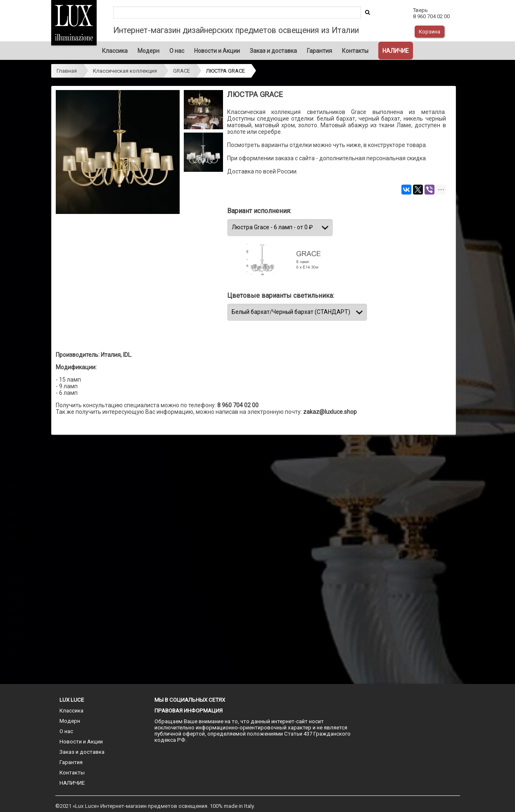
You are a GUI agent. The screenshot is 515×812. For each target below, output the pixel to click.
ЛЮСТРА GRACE (225, 71)
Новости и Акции (217, 51)
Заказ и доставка (273, 51)
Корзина (430, 32)
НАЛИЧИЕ (396, 51)
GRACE (182, 71)
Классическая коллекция (125, 71)
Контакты (355, 51)
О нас (177, 51)
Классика (115, 51)
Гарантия (319, 51)
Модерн (148, 51)
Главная (67, 71)
